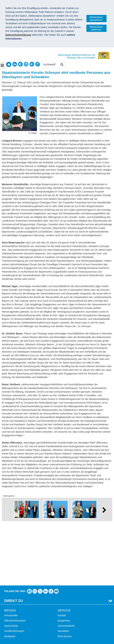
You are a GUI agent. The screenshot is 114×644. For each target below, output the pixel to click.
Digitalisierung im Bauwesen (73, 595)
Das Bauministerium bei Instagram (35, 530)
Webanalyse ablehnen (96, 28)
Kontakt (62, 554)
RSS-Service (65, 575)
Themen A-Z (11, 595)
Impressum (12, 624)
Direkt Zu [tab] (14, 539)
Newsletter (64, 570)
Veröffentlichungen (14, 570)
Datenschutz (30, 624)
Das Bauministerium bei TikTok (51, 530)
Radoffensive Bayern (69, 601)
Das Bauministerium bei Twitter (40, 530)
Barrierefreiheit (12, 606)
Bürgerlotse (64, 559)
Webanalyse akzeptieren (96, 19)
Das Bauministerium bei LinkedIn (46, 530)
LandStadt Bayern (67, 590)
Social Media (11, 564)
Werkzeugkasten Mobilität (72, 611)
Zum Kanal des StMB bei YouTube (56, 530)
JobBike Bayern (66, 606)
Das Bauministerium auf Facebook (29, 530)
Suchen (62, 65)
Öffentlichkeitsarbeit (15, 559)
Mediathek (10, 575)
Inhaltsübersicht (13, 601)
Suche (8, 590)
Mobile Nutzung (13, 611)
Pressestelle (11, 554)
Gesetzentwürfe (66, 564)
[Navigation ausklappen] (2, 65)
